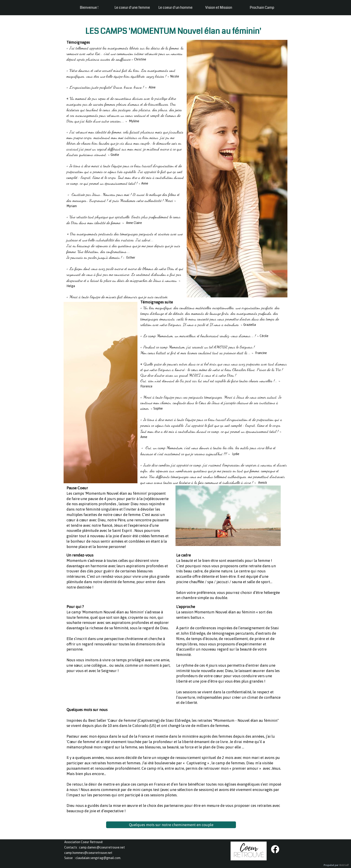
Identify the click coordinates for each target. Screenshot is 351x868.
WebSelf (344, 865)
